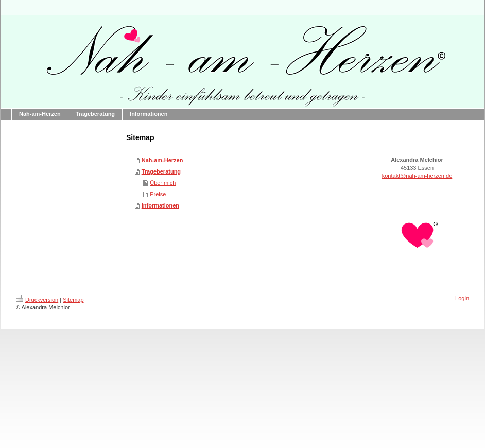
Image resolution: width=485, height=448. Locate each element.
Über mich (163, 183)
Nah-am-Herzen (162, 160)
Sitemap (73, 300)
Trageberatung (161, 171)
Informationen (160, 205)
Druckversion (37, 300)
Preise (158, 194)
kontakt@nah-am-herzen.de (417, 176)
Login (462, 298)
